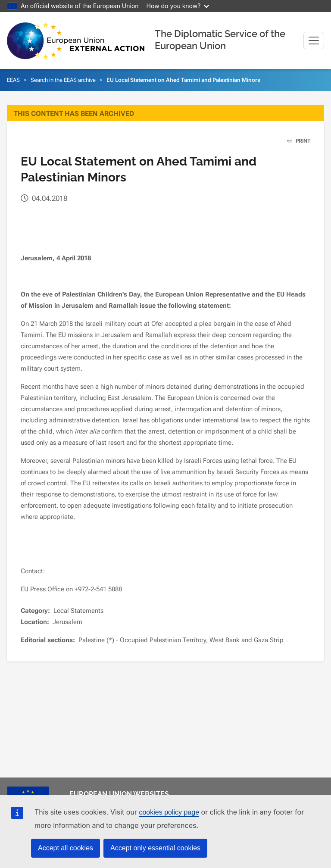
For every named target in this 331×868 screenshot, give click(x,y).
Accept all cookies (66, 848)
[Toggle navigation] (314, 41)
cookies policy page (169, 812)
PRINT (295, 141)
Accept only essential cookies (155, 848)
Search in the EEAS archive (63, 80)
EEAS (13, 80)
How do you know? (178, 6)
